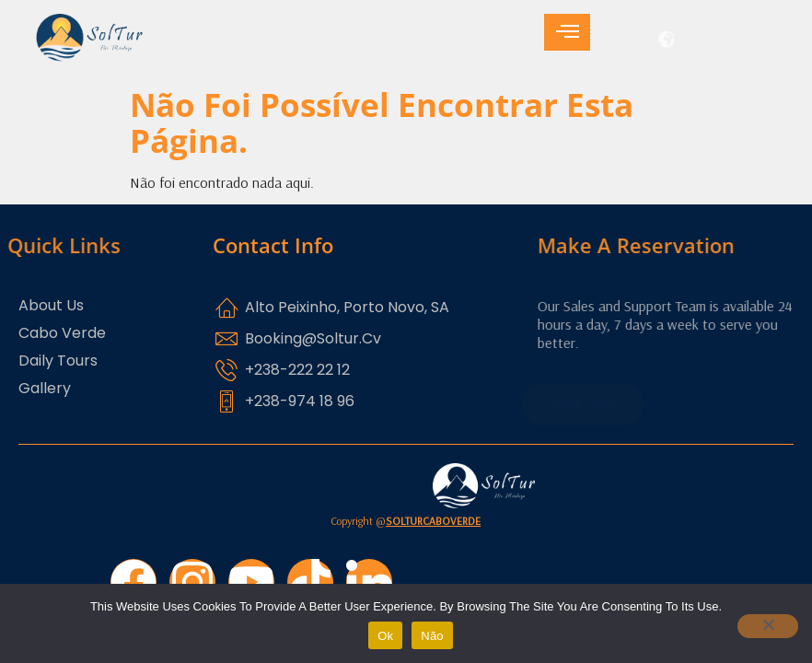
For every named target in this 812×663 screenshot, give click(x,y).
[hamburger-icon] (567, 32)
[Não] (768, 626)
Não (432, 636)
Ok (385, 636)
